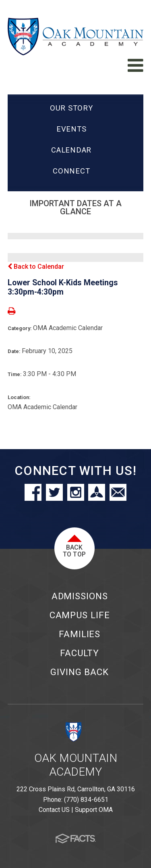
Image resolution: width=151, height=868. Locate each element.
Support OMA (94, 810)
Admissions (80, 596)
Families (80, 634)
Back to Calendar (36, 267)
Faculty (80, 653)
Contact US (54, 810)
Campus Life (80, 615)
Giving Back (80, 672)
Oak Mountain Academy (76, 765)
